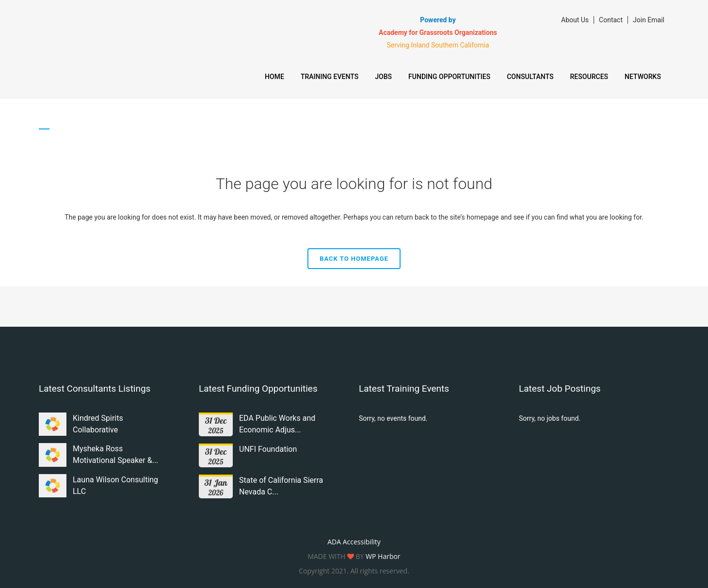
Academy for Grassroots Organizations (438, 32)
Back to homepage (354, 259)
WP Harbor (383, 556)
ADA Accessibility (354, 542)
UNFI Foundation (268, 449)
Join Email (649, 20)
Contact (611, 20)
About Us (575, 20)
